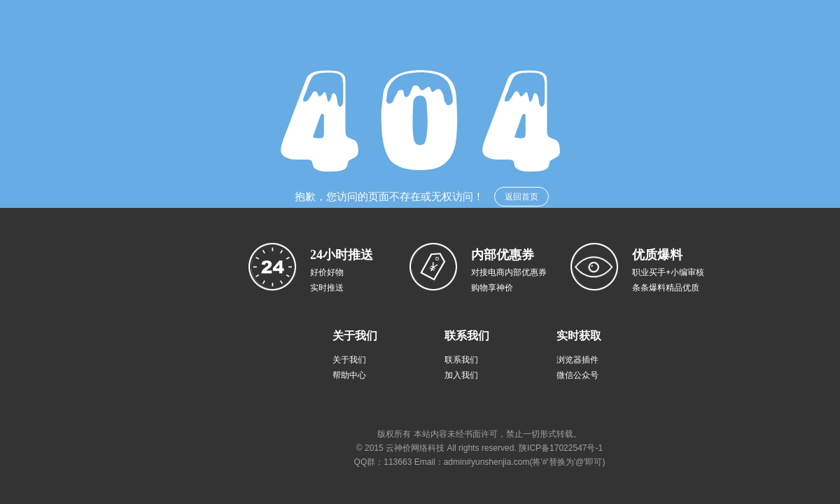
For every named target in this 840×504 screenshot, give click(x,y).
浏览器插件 (577, 360)
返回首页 (521, 197)
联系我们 (461, 360)
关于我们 (349, 360)
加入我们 (461, 375)
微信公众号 (577, 375)
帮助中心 (349, 375)
